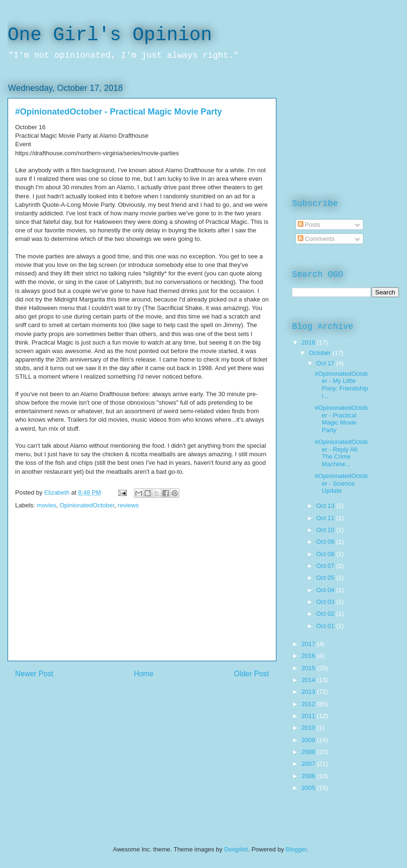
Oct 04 (326, 590)
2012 (309, 704)
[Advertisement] (142, 594)
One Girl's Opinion (110, 35)
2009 (309, 740)
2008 (309, 752)
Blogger (296, 849)
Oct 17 (326, 363)
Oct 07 (326, 566)
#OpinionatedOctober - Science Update (341, 483)
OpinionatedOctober (87, 505)
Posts (309, 225)
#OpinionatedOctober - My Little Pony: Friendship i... (341, 385)
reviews (128, 505)
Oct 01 (326, 626)
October (321, 353)
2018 (309, 342)
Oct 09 (326, 542)
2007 (309, 764)
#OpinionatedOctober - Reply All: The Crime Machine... (341, 453)
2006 (309, 776)
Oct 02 (326, 614)
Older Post (251, 674)
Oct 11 (326, 518)
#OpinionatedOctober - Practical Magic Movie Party (341, 419)
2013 (309, 692)
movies (47, 505)
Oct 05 (326, 578)
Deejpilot (236, 849)
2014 (309, 680)
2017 (309, 644)
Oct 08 (326, 554)
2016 (309, 656)
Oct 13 (326, 506)
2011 (309, 716)
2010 (309, 728)
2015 (309, 668)
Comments (316, 239)
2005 (309, 788)
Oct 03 (326, 602)
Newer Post (34, 674)
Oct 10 (326, 530)
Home (144, 674)
